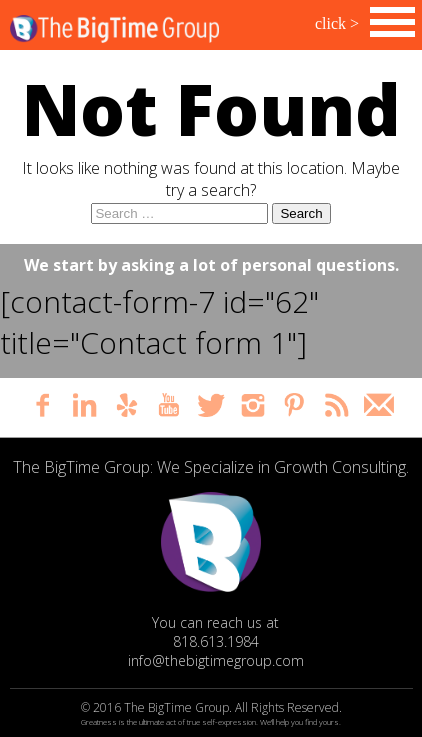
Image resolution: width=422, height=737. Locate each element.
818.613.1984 (216, 641)
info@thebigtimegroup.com (216, 660)
